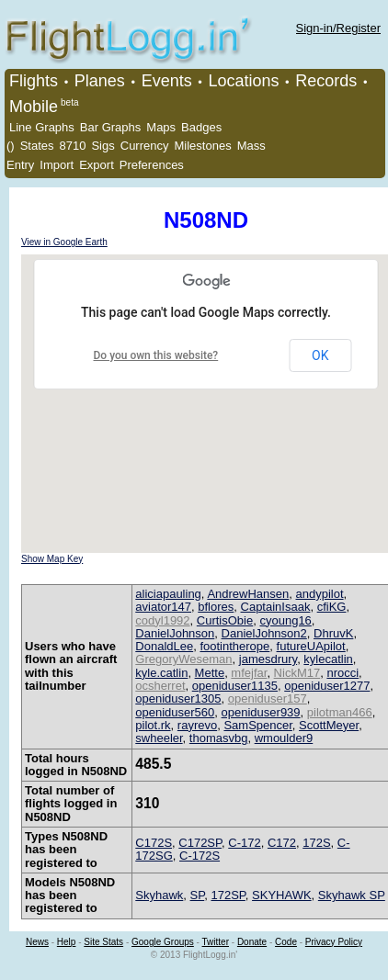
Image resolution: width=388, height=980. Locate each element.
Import (57, 165)
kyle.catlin (161, 673)
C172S (154, 843)
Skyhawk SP (352, 895)
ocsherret (160, 686)
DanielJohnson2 (264, 633)
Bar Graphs (110, 127)
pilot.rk (153, 725)
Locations (243, 81)
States (37, 146)
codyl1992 (162, 620)
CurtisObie (225, 620)
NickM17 (297, 673)
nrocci (342, 673)
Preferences (152, 165)
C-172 (244, 843)
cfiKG (332, 607)
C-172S (200, 856)
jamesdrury (268, 659)
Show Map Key (52, 559)
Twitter (216, 942)
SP (198, 895)
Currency (145, 146)
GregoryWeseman (183, 659)
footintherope (234, 646)
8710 (73, 146)
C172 (282, 843)
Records (326, 81)
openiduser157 (268, 698)
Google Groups (163, 942)
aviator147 (163, 607)
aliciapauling (168, 594)
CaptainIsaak (276, 607)
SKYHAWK (282, 895)
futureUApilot (311, 646)
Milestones (203, 146)
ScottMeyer (329, 725)
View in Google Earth (64, 242)
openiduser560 (175, 712)
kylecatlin (328, 659)
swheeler (159, 738)
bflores (216, 607)
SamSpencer (257, 725)
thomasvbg (219, 738)
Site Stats (103, 942)
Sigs (103, 146)
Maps (161, 127)
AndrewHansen (248, 594)
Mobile (34, 107)
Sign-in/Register (339, 28)
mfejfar (249, 673)
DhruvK (333, 633)
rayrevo (197, 725)
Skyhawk (159, 895)
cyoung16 (285, 620)
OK (320, 355)
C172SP (200, 843)
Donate (252, 942)
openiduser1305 (178, 698)
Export (97, 165)
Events (167, 81)
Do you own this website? (156, 355)
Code (286, 942)
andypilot (320, 594)
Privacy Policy (334, 942)
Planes (100, 81)
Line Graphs (42, 127)
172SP (228, 895)
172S (316, 843)
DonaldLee (164, 646)
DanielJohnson (175, 633)
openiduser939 (261, 712)
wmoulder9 (284, 738)
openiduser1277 (327, 686)
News (37, 942)
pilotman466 (340, 712)
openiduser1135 (235, 686)
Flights (34, 81)
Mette (210, 673)
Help (67, 942)
